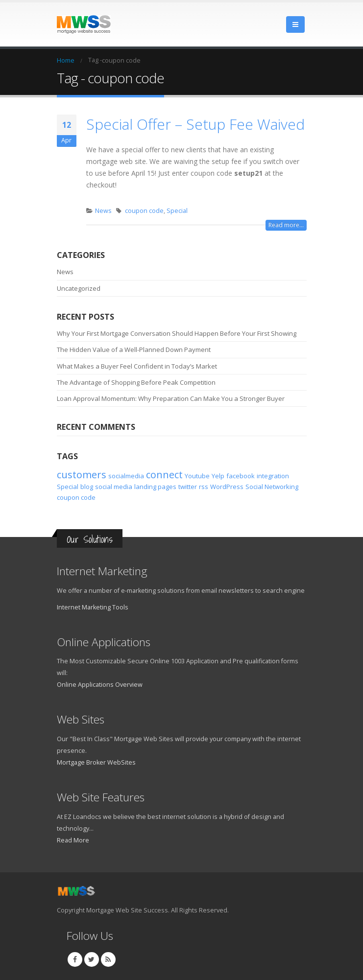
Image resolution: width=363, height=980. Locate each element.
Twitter (92, 959)
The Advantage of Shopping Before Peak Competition (136, 382)
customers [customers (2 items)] (82, 475)
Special (177, 211)
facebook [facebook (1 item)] (241, 476)
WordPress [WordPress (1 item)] (227, 487)
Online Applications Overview (100, 685)
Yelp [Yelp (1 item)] (218, 476)
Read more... (286, 225)
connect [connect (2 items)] (164, 475)
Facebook (75, 959)
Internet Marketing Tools (93, 607)
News (103, 211)
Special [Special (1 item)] (68, 487)
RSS (108, 959)
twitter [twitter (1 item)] (188, 487)
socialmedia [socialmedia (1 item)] (126, 476)
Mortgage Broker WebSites (96, 762)
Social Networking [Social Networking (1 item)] (272, 487)
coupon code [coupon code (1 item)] (76, 497)
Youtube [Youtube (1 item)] (197, 476)
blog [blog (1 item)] (87, 487)
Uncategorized (79, 288)
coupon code (144, 211)
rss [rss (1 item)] (204, 487)
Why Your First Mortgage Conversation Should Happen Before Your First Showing (177, 333)
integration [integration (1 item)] (273, 476)
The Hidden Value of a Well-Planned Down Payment (134, 350)
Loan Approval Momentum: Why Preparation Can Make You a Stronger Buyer (171, 398)
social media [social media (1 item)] (114, 487)
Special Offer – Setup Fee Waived (195, 124)
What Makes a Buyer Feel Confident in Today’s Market (137, 366)
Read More (73, 840)
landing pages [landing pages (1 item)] (155, 487)
